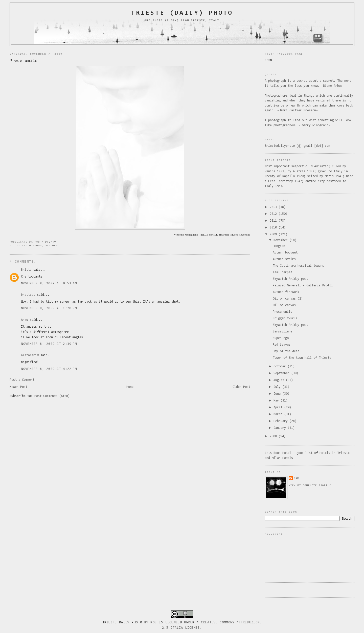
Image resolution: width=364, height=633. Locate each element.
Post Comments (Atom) (52, 396)
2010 (274, 228)
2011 (274, 221)
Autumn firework (286, 292)
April (279, 407)
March (279, 414)
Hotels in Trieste (335, 453)
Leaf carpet (282, 272)
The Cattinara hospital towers (298, 266)
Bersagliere (282, 332)
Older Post (241, 387)
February (281, 421)
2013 (274, 207)
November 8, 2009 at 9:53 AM (49, 283)
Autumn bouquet (285, 253)
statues (51, 246)
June (278, 394)
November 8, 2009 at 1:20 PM (49, 308)
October (281, 366)
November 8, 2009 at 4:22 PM (49, 369)
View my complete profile (310, 485)
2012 (274, 214)
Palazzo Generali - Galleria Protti (303, 286)
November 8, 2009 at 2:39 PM (49, 344)
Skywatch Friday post (290, 279)
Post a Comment (22, 380)
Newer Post (18, 387)
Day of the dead (286, 351)
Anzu (25, 320)
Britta (26, 270)
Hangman (279, 246)
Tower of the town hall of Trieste (302, 358)
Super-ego (281, 338)
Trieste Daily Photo (122, 623)
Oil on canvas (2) (288, 299)
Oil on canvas (284, 305)
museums (36, 246)
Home (130, 387)
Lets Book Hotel (278, 453)
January (281, 428)
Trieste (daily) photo (182, 13)
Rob (154, 623)
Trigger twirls (285, 318)
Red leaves (282, 345)
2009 (274, 234)
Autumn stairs (284, 259)
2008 (274, 436)
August (280, 380)
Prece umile (24, 61)
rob (296, 478)
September (282, 373)
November (281, 240)
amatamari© (30, 355)
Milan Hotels (282, 458)
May (277, 401)
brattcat (28, 295)
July (278, 387)
